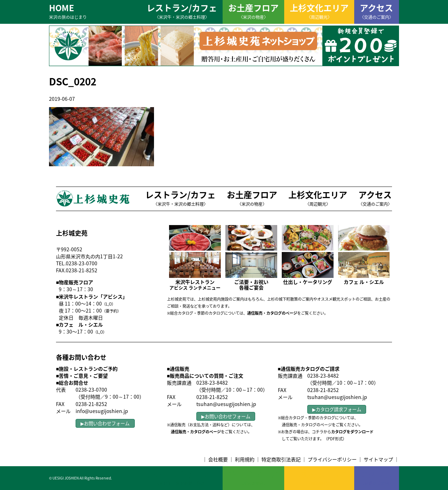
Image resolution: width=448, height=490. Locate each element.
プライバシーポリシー (332, 459)
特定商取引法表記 (281, 459)
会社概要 (218, 459)
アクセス (377, 11)
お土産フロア (253, 11)
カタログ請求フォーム (338, 409)
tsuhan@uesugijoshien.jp (226, 404)
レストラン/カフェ (182, 11)
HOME (68, 11)
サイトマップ (378, 459)
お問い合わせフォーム (107, 423)
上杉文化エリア (319, 11)
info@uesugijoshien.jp (102, 411)
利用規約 (245, 459)
